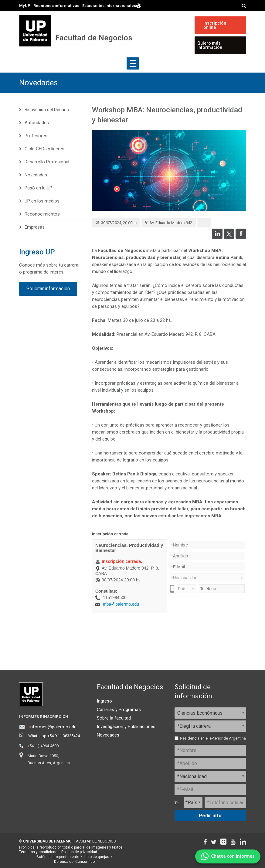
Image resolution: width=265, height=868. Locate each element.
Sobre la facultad (114, 718)
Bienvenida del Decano (47, 110)
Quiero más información (210, 45)
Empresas (35, 227)
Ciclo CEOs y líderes (44, 149)
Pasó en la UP (38, 188)
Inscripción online (215, 25)
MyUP (25, 6)
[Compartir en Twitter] (229, 237)
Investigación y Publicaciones (126, 727)
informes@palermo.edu (53, 727)
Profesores (36, 136)
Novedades (38, 83)
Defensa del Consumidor (75, 862)
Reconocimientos (42, 214)
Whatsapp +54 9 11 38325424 (54, 736)
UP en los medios (42, 201)
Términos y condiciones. (40, 852)
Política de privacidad (79, 852)
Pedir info (210, 816)
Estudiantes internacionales (112, 5)
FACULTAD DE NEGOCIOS (95, 841)
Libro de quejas (97, 857)
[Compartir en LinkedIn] (217, 237)
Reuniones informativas (56, 6)
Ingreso (104, 701)
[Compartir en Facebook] (241, 237)
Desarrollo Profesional (47, 162)
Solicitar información (48, 289)
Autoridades (37, 123)
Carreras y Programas (119, 710)
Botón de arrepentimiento (58, 857)
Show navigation (133, 63)
